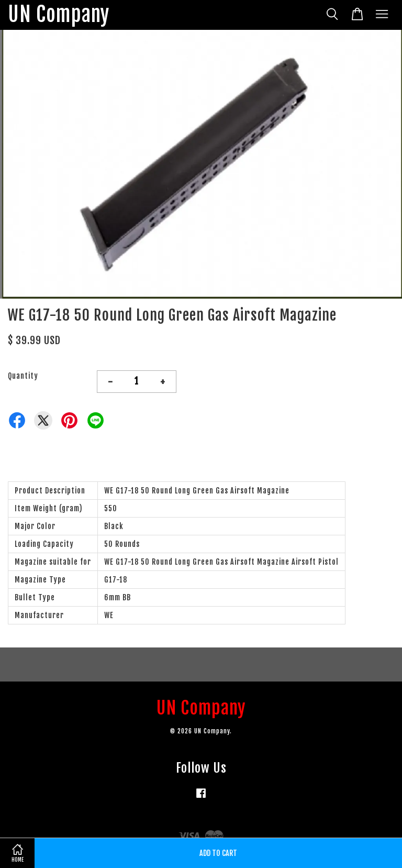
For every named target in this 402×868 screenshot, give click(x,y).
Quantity (23, 376)
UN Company (59, 15)
